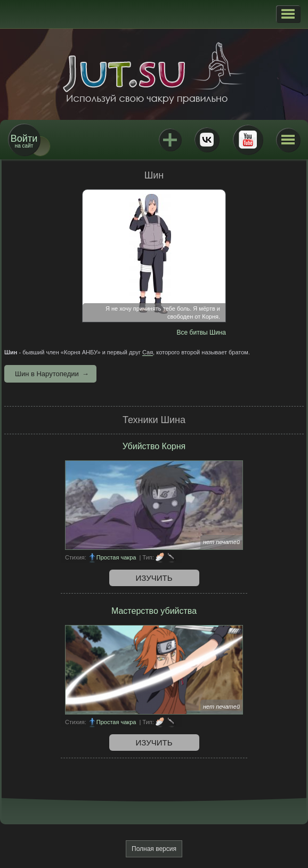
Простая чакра (116, 557)
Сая (148, 352)
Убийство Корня (154, 446)
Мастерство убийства (154, 611)
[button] (288, 14)
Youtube (248, 140)
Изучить (154, 578)
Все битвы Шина (201, 332)
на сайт (24, 141)
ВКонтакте (207, 140)
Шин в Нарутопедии (47, 374)
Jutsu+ (170, 140)
